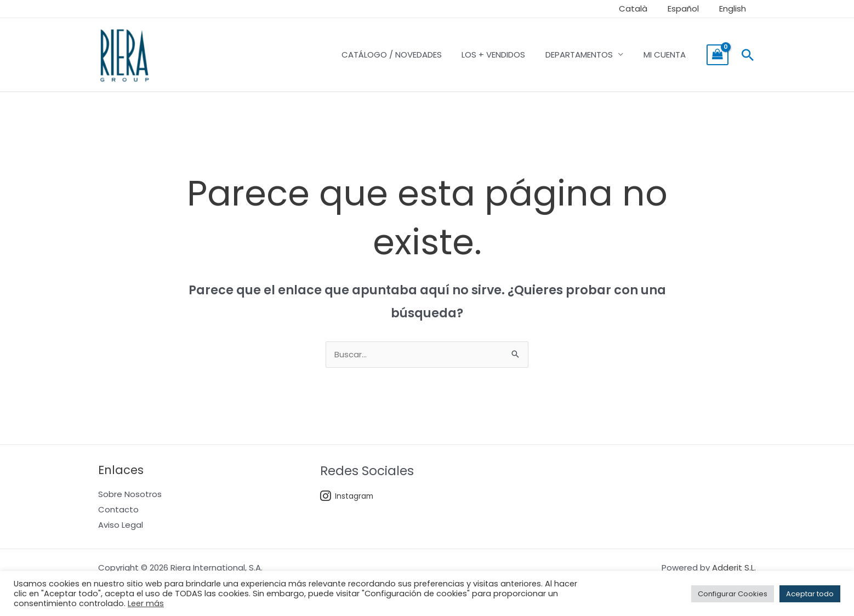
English (734, 8)
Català (642, 8)
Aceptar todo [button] (810, 594)
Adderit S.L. (734, 569)
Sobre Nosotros (130, 495)
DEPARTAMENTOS (585, 55)
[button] (748, 55)
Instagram (348, 497)
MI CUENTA (666, 55)
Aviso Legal (121, 525)
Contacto (118, 510)
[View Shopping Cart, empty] (718, 55)
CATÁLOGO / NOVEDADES (404, 55)
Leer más (146, 603)
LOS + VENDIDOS (503, 55)
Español (689, 8)
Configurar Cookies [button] (733, 594)
